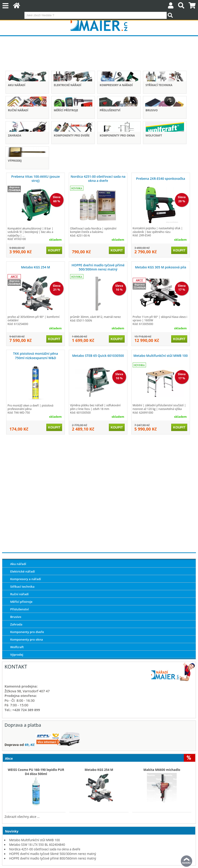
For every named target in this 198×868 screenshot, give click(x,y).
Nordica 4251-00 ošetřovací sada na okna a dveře (98, 179)
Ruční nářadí (18, 110)
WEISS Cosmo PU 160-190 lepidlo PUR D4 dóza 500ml (36, 772)
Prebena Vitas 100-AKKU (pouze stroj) (36, 179)
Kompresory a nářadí (116, 85)
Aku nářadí (17, 85)
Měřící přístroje (66, 110)
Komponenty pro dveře (72, 135)
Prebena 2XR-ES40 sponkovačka (161, 179)
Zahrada (15, 135)
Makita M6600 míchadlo (162, 770)
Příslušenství (110, 110)
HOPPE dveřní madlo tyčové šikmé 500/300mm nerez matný (53, 854)
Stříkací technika (159, 85)
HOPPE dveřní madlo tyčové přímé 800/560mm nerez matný (53, 858)
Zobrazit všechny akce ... (22, 817)
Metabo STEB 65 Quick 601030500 (98, 356)
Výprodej (15, 161)
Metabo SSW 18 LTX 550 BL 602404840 (37, 845)
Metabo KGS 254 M (36, 267)
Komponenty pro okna (117, 135)
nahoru (187, 861)
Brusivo (152, 110)
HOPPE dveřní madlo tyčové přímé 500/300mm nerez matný (98, 267)
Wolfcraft (154, 135)
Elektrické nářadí (68, 85)
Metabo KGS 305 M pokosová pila (161, 267)
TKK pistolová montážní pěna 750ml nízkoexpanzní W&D (36, 356)
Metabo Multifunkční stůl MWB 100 (161, 356)
